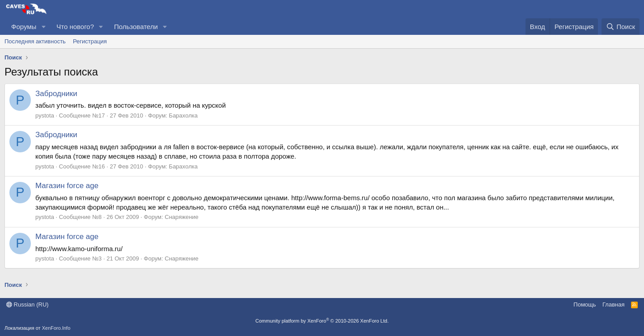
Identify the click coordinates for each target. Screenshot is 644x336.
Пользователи (136, 27)
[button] (43, 27)
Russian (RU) (28, 304)
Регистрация (90, 41)
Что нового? (75, 27)
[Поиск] (621, 27)
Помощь (585, 304)
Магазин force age (67, 186)
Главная (613, 304)
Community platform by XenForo (322, 321)
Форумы (24, 27)
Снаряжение (182, 217)
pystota (45, 115)
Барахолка (183, 115)
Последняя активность (35, 41)
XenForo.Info (56, 328)
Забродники (56, 94)
